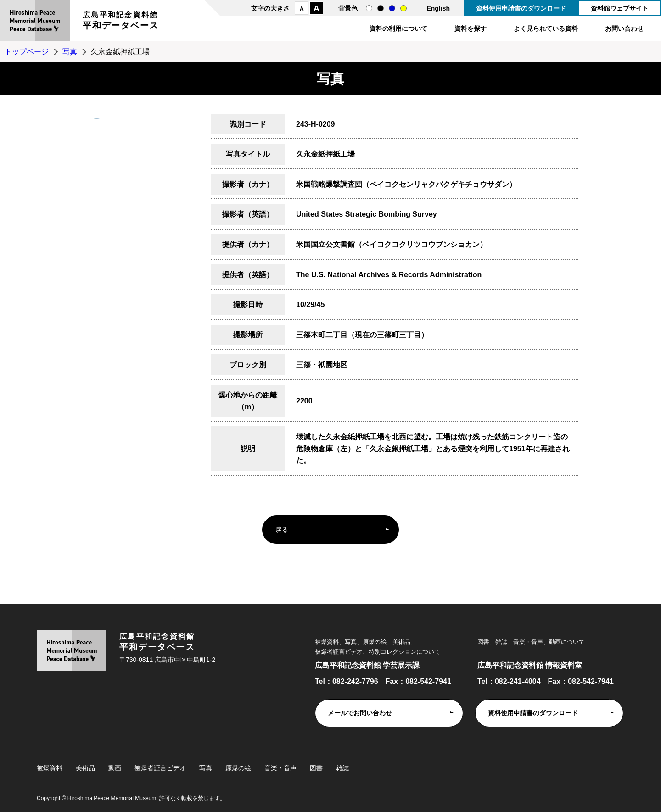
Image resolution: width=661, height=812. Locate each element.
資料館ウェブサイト (620, 8)
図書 (316, 768)
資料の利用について (398, 28)
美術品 (85, 768)
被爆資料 (50, 768)
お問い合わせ (624, 28)
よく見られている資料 (546, 28)
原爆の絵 (238, 768)
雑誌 (342, 768)
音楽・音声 (280, 768)
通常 (369, 8)
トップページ (27, 52)
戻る (282, 530)
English (438, 8)
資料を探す (471, 28)
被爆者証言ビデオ (160, 768)
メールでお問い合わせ (360, 713)
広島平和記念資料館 (121, 22)
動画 (115, 768)
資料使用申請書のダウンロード (521, 8)
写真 (70, 52)
